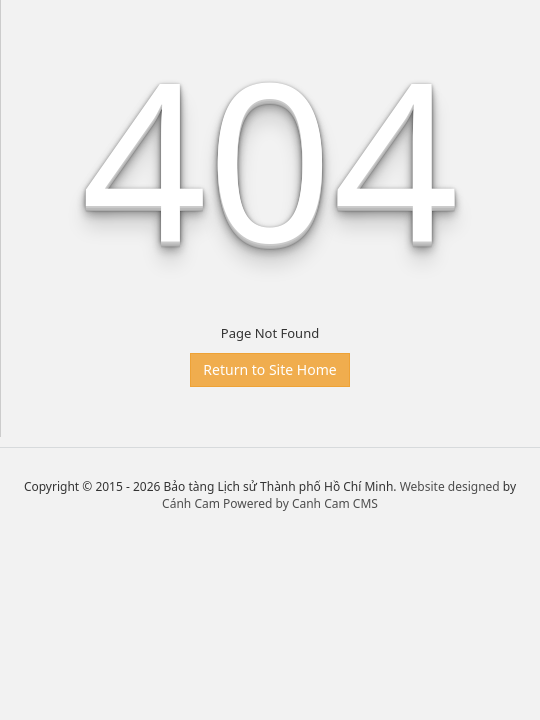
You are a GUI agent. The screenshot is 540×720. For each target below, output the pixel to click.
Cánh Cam (191, 503)
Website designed (450, 486)
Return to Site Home (269, 369)
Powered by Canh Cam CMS (300, 503)
